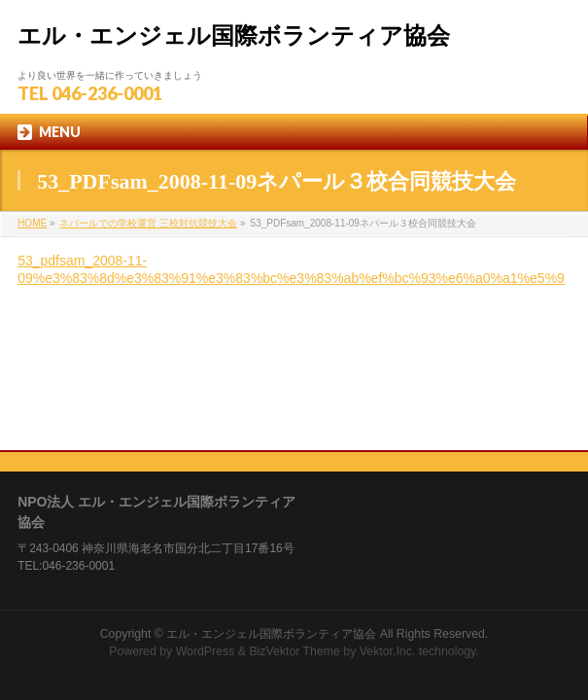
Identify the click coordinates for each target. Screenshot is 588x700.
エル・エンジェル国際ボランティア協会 (234, 36)
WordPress (206, 532)
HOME (32, 223)
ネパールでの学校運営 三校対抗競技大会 (148, 223)
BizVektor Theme (294, 532)
